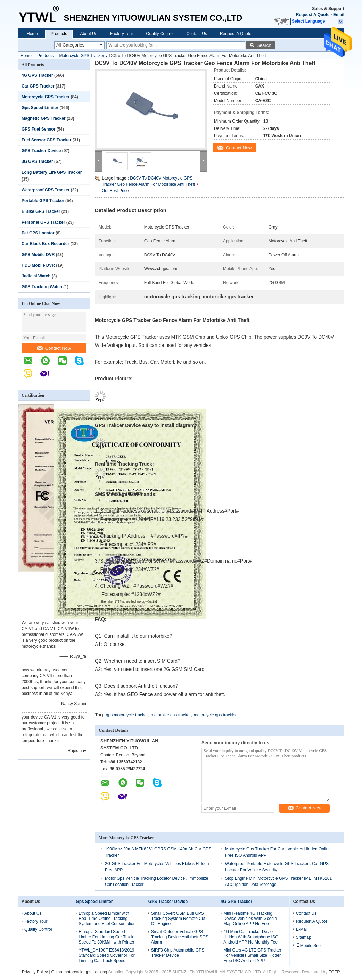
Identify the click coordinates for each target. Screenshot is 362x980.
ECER (334, 972)
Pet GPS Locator (38, 233)
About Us (88, 34)
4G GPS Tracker (37, 75)
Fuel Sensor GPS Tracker (46, 140)
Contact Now (54, 348)
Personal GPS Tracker (43, 222)
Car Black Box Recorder (45, 244)
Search (264, 45)
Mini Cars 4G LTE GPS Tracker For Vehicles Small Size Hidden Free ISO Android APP (252, 955)
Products (59, 34)
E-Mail (302, 929)
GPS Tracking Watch (42, 287)
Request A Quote (313, 15)
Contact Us (197, 34)
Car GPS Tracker (38, 86)
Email (339, 15)
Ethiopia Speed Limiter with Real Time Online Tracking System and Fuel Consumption (107, 919)
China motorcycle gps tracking (79, 972)
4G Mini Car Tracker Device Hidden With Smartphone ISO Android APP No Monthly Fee (251, 937)
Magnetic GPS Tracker (44, 118)
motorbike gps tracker (171, 715)
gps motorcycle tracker (127, 715)
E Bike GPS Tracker (41, 211)
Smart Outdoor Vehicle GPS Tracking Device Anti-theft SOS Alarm (180, 937)
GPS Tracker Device (41, 151)
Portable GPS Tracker (43, 201)
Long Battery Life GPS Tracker (52, 172)
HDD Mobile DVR (38, 265)
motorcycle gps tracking (216, 715)
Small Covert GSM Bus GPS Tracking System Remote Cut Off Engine (178, 919)
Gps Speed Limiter (40, 108)
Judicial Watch (36, 276)
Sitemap (304, 937)
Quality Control (160, 34)
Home (32, 34)
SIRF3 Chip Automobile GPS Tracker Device (178, 953)
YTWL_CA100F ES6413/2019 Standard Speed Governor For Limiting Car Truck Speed (106, 955)
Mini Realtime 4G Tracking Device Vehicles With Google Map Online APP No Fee (250, 919)
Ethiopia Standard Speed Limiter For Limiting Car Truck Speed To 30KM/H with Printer (106, 937)
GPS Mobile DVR (38, 255)
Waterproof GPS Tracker (46, 190)
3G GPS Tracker (37, 161)
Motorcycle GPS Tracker (82, 56)
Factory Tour (122, 34)
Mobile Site (308, 946)
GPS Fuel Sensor (38, 129)
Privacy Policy (35, 972)
